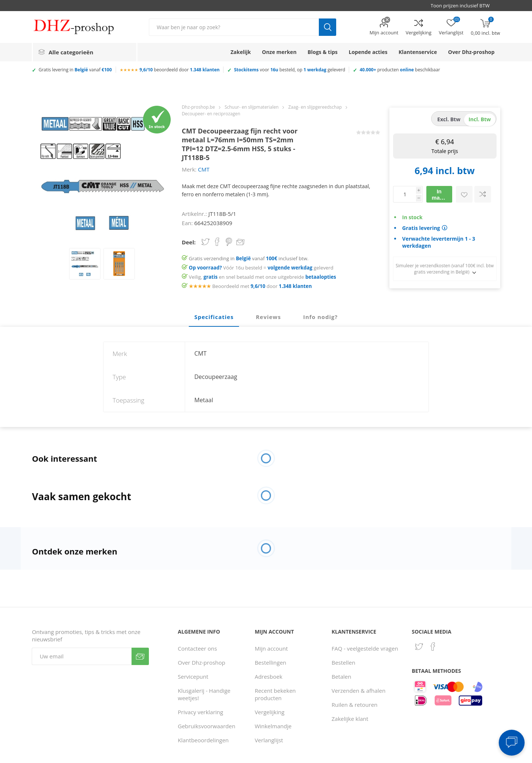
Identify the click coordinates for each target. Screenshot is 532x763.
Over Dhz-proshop (201, 662)
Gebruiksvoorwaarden (207, 726)
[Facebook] (433, 647)
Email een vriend (241, 243)
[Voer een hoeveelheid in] (405, 194)
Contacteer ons (197, 648)
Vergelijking (419, 33)
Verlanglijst (269, 740)
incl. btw (480, 119)
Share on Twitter (205, 242)
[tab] (214, 317)
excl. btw (449, 119)
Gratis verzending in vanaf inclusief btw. (249, 258)
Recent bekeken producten (275, 694)
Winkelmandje (273, 726)
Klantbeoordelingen (203, 740)
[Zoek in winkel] (234, 27)
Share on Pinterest (229, 242)
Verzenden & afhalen (359, 691)
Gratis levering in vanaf (75, 70)
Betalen (342, 676)
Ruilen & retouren (355, 705)
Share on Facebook (217, 242)
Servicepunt (193, 676)
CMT (204, 169)
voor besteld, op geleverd (289, 70)
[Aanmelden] (82, 656)
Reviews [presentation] (268, 317)
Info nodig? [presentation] (320, 317)
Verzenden (140, 656)
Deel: (189, 242)
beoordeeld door (180, 70)
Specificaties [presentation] (214, 317)
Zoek (328, 27)
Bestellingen (270, 662)
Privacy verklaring (200, 712)
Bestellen (344, 662)
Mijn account (384, 33)
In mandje (442, 194)
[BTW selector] (464, 6)
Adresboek (268, 676)
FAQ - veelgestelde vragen (365, 648)
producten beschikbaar (400, 70)
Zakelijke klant (350, 719)
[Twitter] (419, 647)
